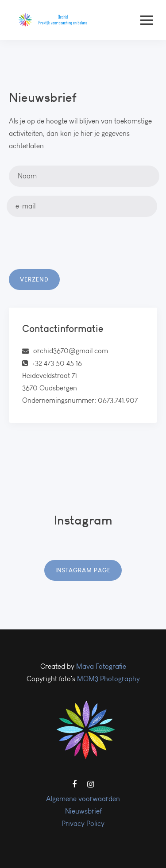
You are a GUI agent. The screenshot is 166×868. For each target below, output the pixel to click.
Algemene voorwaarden (83, 799)
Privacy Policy (83, 824)
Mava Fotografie (101, 666)
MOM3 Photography (108, 679)
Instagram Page (83, 570)
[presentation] (76, 252)
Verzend (34, 279)
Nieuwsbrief (83, 811)
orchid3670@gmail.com (71, 351)
